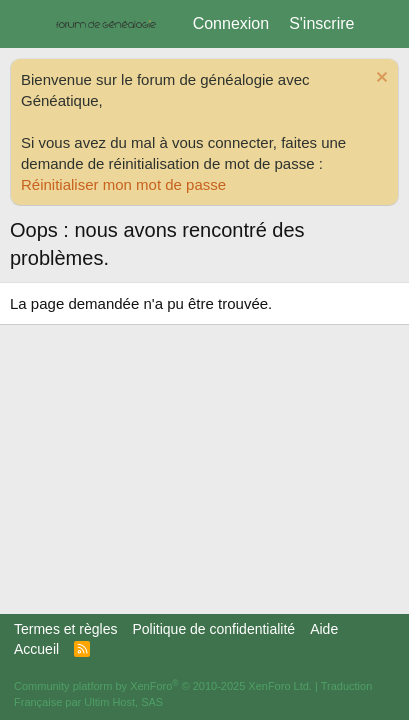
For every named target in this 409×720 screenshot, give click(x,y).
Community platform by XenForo (163, 686)
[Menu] (27, 24)
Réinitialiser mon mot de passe (123, 184)
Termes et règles (65, 629)
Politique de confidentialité (213, 629)
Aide (324, 629)
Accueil (36, 649)
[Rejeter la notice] (379, 79)
